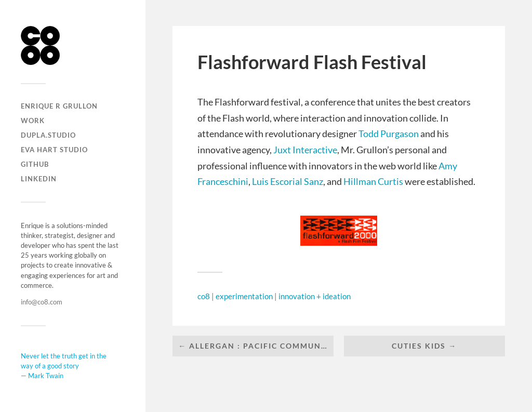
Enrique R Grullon (59, 106)
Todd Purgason (389, 134)
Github (35, 164)
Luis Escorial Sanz (288, 181)
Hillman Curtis (373, 181)
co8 (204, 296)
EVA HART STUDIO (54, 150)
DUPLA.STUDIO (48, 135)
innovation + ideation (315, 296)
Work (33, 121)
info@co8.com (42, 302)
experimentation (244, 296)
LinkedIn (39, 179)
